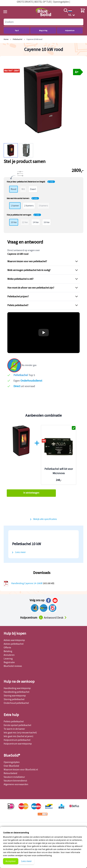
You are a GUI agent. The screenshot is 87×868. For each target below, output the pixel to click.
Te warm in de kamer (14, 729)
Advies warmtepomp (14, 640)
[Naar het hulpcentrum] (41, 617)
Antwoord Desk (55, 618)
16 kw (46, 222)
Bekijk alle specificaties (45, 519)
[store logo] (43, 12)
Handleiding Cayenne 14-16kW (27, 583)
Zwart (33, 189)
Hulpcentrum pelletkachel (17, 740)
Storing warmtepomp (15, 696)
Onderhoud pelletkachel (16, 703)
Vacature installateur (14, 777)
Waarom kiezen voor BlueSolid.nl (21, 770)
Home (6, 39)
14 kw (36, 222)
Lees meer (26, 861)
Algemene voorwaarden (16, 784)
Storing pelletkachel (14, 699)
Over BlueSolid (11, 766)
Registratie (9, 662)
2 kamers (29, 206)
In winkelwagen (31, 493)
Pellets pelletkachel (14, 722)
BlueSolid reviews (13, 666)
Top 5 (17, 30)
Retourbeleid (10, 773)
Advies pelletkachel (14, 644)
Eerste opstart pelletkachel (17, 725)
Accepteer (11, 861)
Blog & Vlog (43, 30)
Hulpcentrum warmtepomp (18, 744)
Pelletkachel (17, 39)
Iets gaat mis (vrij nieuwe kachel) (20, 733)
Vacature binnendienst (15, 781)
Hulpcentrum (70, 30)
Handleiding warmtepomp (17, 688)
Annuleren (9, 655)
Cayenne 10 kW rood (34, 39)
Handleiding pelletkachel (16, 692)
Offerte (7, 648)
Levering (8, 659)
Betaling (8, 651)
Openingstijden (61, 2)
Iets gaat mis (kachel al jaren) (18, 736)
